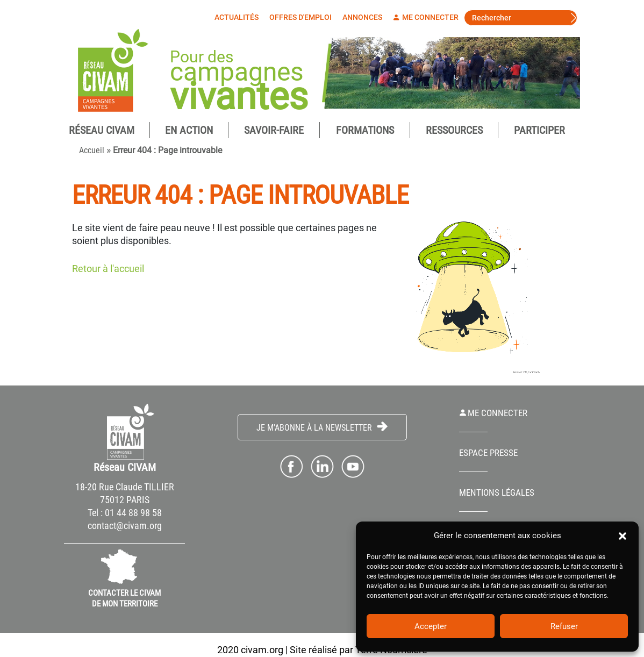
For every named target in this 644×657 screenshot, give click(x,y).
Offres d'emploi (303, 17)
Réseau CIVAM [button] (102, 131)
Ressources (454, 131)
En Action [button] (189, 131)
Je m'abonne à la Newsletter (322, 428)
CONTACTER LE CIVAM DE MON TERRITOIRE (124, 599)
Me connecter (428, 17)
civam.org (262, 650)
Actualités (239, 17)
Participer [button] (539, 131)
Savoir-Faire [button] (274, 131)
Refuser (564, 626)
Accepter (431, 626)
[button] (622, 535)
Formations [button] (365, 131)
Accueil (92, 151)
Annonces (365, 17)
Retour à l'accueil (108, 269)
